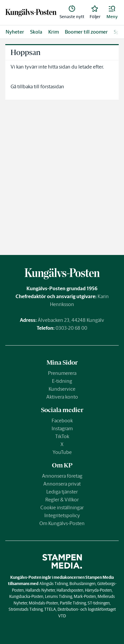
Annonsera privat (62, 484)
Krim (54, 32)
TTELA (50, 609)
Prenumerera (62, 373)
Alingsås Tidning (54, 584)
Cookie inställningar (62, 507)
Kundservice (62, 389)
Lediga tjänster (62, 492)
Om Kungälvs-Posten (62, 523)
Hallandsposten (70, 590)
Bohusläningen (83, 584)
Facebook (62, 420)
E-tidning (62, 381)
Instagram (62, 428)
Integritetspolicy (62, 515)
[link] (31, 13)
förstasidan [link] (52, 86)
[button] (112, 13)
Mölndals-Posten (43, 603)
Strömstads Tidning (26, 609)
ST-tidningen (99, 603)
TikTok (62, 436)
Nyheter (15, 32)
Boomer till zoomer (86, 32)
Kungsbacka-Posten (26, 596)
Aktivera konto (62, 397)
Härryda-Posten (98, 590)
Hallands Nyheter (40, 590)
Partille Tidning (73, 603)
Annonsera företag (62, 476)
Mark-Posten (85, 596)
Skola (36, 32)
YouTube (62, 452)
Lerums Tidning (59, 596)
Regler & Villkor (62, 500)
